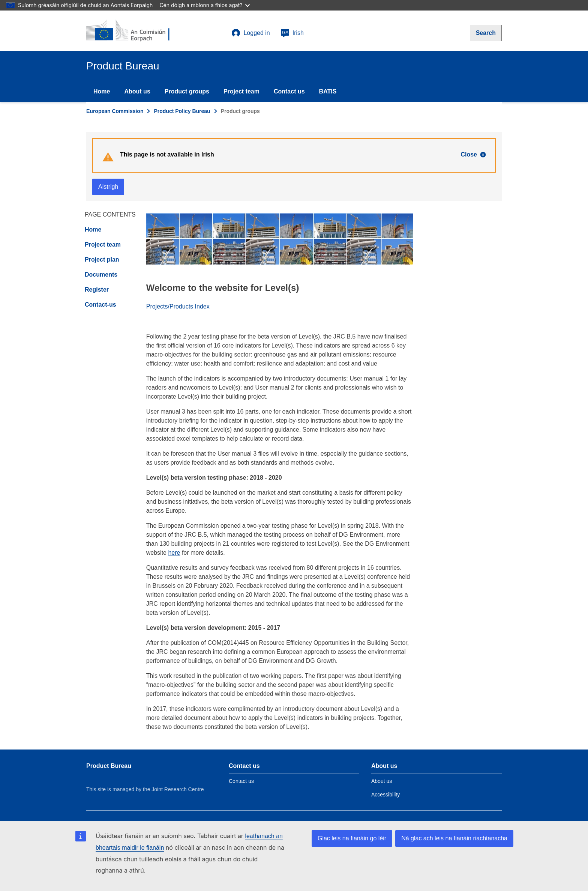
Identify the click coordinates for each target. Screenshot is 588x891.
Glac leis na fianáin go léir (352, 838)
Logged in (250, 33)
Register (97, 290)
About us (137, 91)
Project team (241, 91)
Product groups (187, 91)
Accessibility (385, 795)
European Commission (115, 111)
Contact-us (100, 305)
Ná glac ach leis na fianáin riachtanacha (454, 838)
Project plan (102, 260)
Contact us (289, 91)
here (174, 553)
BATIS (328, 91)
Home (102, 91)
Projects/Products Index (178, 306)
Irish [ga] (292, 33)
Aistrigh (108, 187)
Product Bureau (109, 766)
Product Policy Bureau (182, 111)
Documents (101, 275)
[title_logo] (132, 31)
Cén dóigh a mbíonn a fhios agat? (205, 5)
